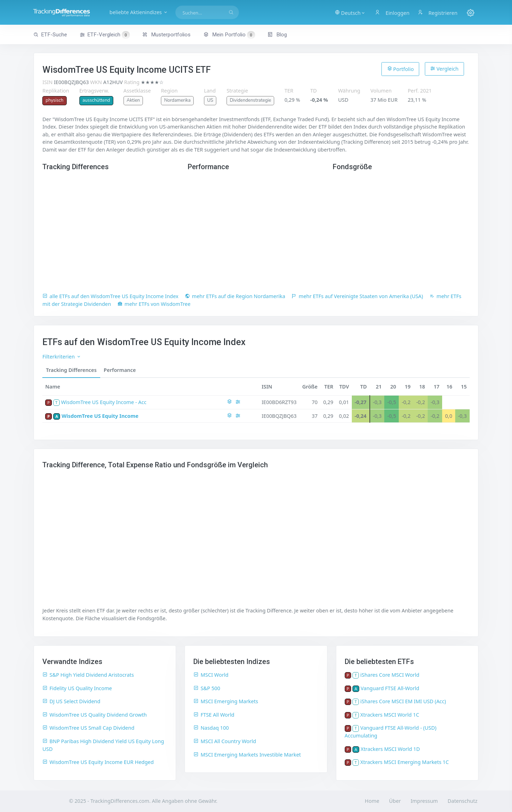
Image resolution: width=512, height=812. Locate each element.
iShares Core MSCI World (390, 675)
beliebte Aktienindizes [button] (144, 12)
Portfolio (400, 69)
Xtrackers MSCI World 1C (390, 715)
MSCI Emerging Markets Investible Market (247, 755)
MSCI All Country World (225, 741)
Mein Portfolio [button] (229, 35)
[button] (349, 12)
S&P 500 (207, 688)
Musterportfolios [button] (166, 35)
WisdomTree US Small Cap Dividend (88, 728)
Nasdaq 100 (211, 728)
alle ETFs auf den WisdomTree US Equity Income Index (110, 296)
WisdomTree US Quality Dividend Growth (95, 715)
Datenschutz (463, 801)
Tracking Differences (71, 370)
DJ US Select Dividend (71, 701)
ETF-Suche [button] (50, 35)
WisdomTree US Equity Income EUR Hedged (98, 762)
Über (395, 801)
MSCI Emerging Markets (226, 701)
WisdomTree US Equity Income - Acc (104, 402)
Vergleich (444, 69)
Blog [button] (277, 35)
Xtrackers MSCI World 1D (390, 749)
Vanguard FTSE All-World (390, 688)
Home (372, 801)
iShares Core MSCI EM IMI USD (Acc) (403, 701)
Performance (120, 370)
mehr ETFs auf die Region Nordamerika (235, 296)
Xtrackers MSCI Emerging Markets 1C (405, 762)
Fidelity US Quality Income (77, 688)
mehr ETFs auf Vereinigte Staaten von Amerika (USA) (357, 296)
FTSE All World (214, 715)
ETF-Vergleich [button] (105, 35)
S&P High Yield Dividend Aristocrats (88, 675)
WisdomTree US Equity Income (100, 416)
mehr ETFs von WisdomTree (154, 304)
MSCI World (211, 675)
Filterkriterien (62, 357)
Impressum (424, 801)
